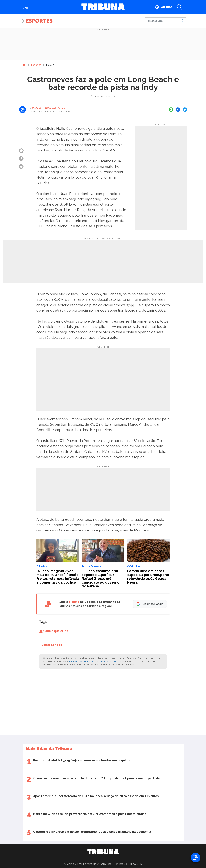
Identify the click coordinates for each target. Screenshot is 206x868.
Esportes (39, 21)
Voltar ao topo (51, 645)
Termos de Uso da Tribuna (81, 661)
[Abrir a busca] (179, 7)
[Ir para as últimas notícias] (163, 7)
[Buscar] (165, 21)
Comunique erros (54, 631)
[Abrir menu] (26, 7)
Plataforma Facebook (108, 661)
